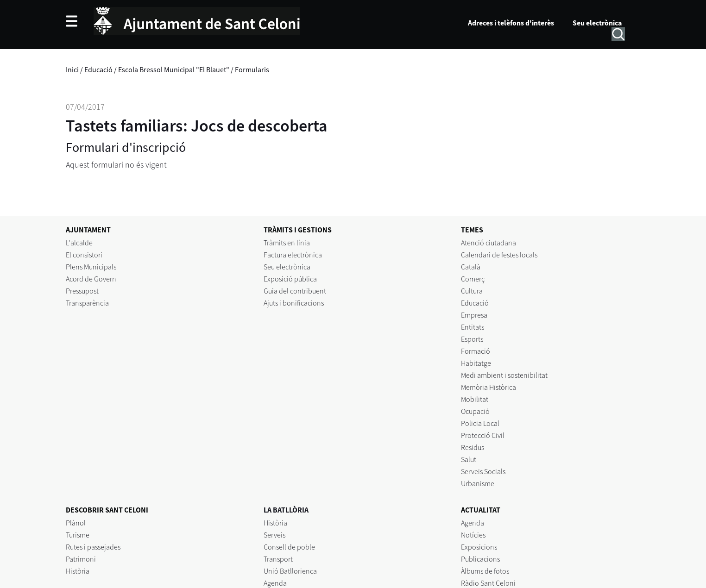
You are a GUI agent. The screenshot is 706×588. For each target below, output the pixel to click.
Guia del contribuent (295, 291)
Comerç (473, 279)
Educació (98, 69)
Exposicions (479, 547)
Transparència (87, 303)
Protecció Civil (483, 435)
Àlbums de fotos (485, 571)
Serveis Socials (483, 471)
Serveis (274, 535)
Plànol (76, 523)
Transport (278, 559)
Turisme (78, 535)
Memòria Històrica (489, 387)
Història (78, 571)
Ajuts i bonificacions (294, 303)
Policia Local (480, 423)
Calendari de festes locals (499, 255)
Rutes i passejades (93, 547)
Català (471, 267)
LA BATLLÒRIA (286, 510)
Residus (473, 447)
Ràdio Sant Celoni (488, 583)
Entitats (473, 327)
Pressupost (82, 291)
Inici (72, 69)
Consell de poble (289, 547)
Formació (476, 351)
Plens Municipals (91, 267)
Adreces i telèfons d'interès (511, 23)
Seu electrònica (597, 23)
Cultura (472, 291)
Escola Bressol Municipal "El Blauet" (174, 69)
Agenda (275, 583)
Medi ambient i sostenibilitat (504, 375)
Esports (472, 339)
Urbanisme (478, 483)
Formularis (252, 69)
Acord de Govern (91, 279)
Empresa (474, 315)
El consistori (84, 255)
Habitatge (476, 363)
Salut (469, 459)
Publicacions (480, 559)
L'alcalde (79, 243)
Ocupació (475, 411)
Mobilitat (475, 399)
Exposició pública (290, 279)
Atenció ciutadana (489, 243)
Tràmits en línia (287, 243)
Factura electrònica (293, 255)
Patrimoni (81, 559)
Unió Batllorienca (290, 571)
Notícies (473, 535)
